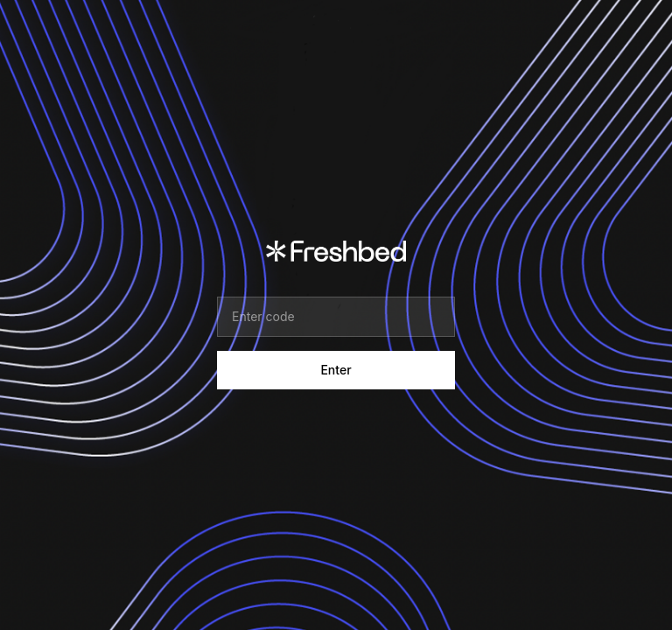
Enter (336, 370)
